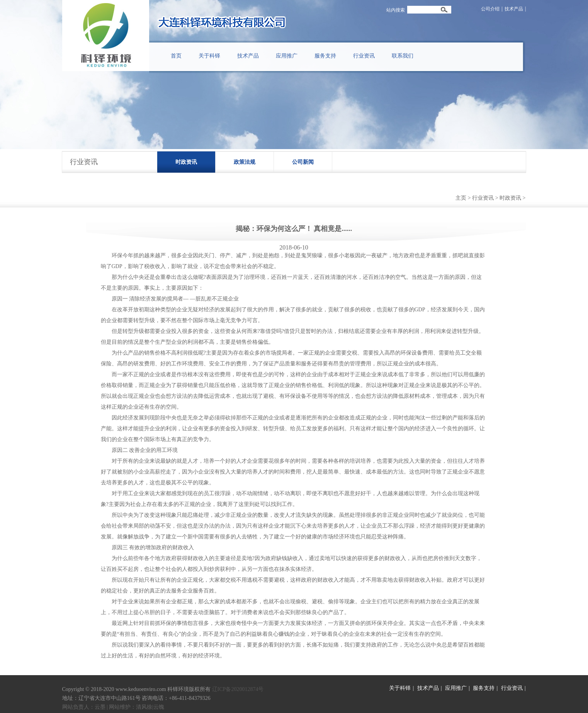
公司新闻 (303, 162)
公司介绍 (490, 9)
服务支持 (484, 688)
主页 (461, 198)
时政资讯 (186, 162)
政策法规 (245, 162)
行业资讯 (483, 198)
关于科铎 (400, 688)
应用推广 (456, 688)
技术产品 (514, 9)
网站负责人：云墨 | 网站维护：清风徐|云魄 (113, 707)
